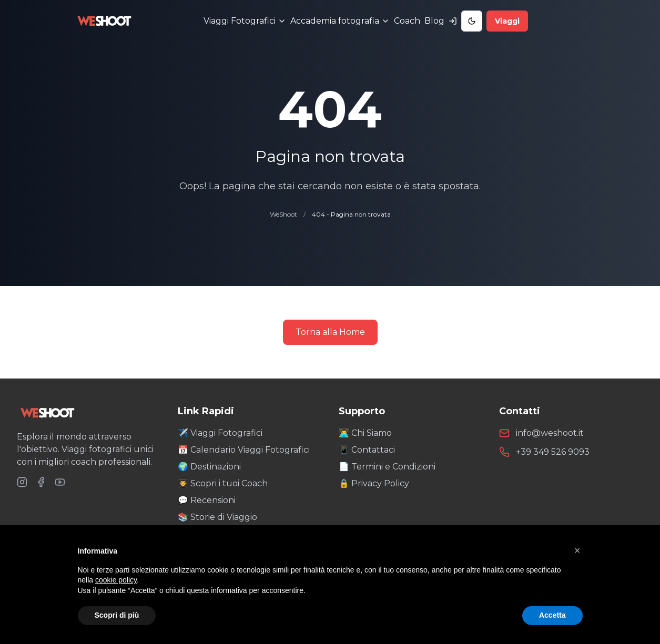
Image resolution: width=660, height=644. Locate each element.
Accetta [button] (552, 615)
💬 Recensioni (207, 500)
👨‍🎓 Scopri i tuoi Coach (223, 483)
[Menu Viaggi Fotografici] (245, 21)
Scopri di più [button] (117, 615)
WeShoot (283, 214)
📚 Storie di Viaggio (217, 517)
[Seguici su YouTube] (60, 482)
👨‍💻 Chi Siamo (365, 433)
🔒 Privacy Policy (374, 483)
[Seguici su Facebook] (41, 482)
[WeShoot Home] (89, 413)
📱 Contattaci (367, 450)
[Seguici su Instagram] (22, 482)
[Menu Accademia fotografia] (340, 21)
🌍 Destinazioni (209, 467)
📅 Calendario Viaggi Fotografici (244, 450)
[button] (577, 550)
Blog (434, 21)
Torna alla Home (330, 332)
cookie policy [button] (116, 580)
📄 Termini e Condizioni (387, 467)
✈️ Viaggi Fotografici (220, 433)
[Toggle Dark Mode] (472, 21)
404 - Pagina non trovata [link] (351, 214)
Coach (407, 21)
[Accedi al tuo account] (453, 21)
